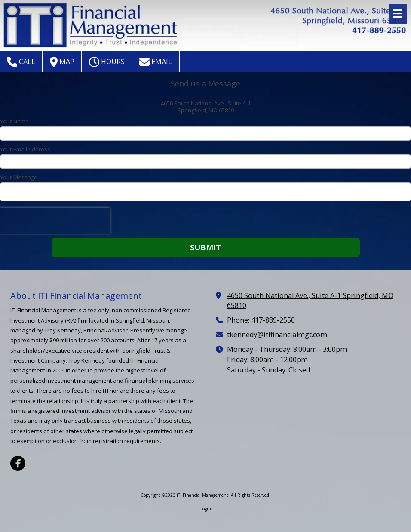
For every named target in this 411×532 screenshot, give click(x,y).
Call (21, 62)
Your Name (14, 121)
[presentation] (55, 221)
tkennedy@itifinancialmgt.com (277, 335)
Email (156, 62)
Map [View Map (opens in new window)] (62, 62)
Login (206, 509)
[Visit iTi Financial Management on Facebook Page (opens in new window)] (18, 463)
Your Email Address (25, 149)
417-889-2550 (273, 320)
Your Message (19, 177)
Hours (107, 62)
